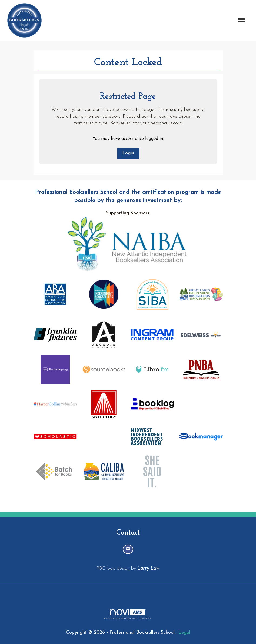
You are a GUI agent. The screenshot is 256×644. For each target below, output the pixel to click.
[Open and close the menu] (148, 20)
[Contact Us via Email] (128, 549)
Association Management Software (128, 614)
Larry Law (148, 568)
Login (128, 153)
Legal (184, 633)
